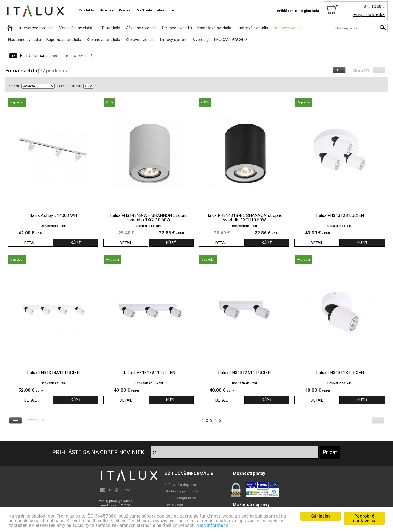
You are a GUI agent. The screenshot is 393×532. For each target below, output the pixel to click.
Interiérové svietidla (36, 28)
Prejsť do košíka (369, 15)
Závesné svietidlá (141, 28)
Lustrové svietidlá (252, 28)
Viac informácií (212, 525)
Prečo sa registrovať (180, 498)
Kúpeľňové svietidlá (64, 40)
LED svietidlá (109, 28)
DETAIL (30, 243)
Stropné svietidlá (177, 28)
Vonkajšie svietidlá (76, 28)
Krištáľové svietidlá (214, 28)
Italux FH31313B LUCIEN (340, 216)
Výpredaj (201, 40)
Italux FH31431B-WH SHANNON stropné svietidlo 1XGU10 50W (149, 218)
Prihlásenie (287, 11)
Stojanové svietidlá (103, 40)
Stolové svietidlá (140, 40)
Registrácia (309, 11)
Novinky (106, 10)
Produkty (86, 10)
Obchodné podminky (181, 491)
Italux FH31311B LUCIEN (340, 373)
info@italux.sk (120, 490)
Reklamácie (174, 504)
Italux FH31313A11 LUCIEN (149, 373)
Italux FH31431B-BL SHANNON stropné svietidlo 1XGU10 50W (244, 218)
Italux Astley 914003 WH (53, 216)
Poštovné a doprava (180, 485)
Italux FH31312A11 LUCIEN (244, 373)
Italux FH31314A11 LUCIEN (53, 373)
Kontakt (125, 10)
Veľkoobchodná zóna (155, 10)
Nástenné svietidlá (25, 40)
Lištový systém (174, 40)
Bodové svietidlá (288, 28)
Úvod (54, 56)
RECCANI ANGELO (230, 40)
